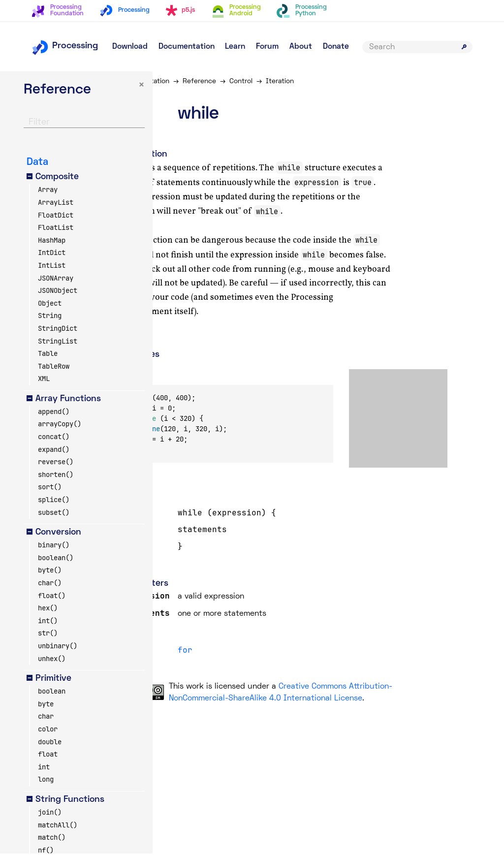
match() (52, 839)
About (301, 47)
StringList (58, 342)
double (50, 743)
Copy (164, 377)
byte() (50, 571)
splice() (54, 501)
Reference (224, 81)
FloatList (56, 229)
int (44, 768)
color (48, 730)
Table (48, 355)
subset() (54, 513)
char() (50, 584)
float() (52, 597)
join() (50, 814)
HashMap (52, 242)
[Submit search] (464, 47)
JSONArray (56, 279)
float (48, 756)
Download (130, 47)
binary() (54, 546)
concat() (54, 438)
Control (266, 81)
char (46, 718)
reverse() (56, 463)
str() (48, 634)
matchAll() (58, 826)
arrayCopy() (60, 425)
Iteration (305, 81)
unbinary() (58, 647)
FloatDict (56, 216)
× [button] (115, 87)
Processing (65, 46)
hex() (48, 609)
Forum (267, 47)
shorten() (56, 476)
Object (50, 305)
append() (54, 413)
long (46, 781)
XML (44, 380)
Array (48, 191)
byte (46, 705)
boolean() (56, 559)
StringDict (58, 330)
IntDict (52, 254)
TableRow (54, 368)
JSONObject (58, 292)
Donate (336, 47)
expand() (54, 450)
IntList (52, 267)
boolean (52, 693)
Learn (235, 47)
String (50, 317)
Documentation (187, 47)
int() (48, 622)
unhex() (52, 660)
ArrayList (56, 204)
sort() (50, 488)
